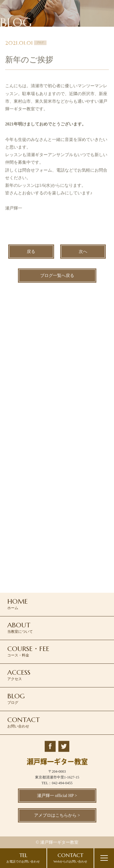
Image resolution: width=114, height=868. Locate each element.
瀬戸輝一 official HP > (57, 796)
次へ (83, 252)
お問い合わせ (24, 722)
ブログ (16, 698)
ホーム (17, 604)
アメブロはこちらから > (57, 815)
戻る (31, 252)
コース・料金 (28, 651)
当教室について (20, 627)
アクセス (19, 675)
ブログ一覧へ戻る (57, 276)
